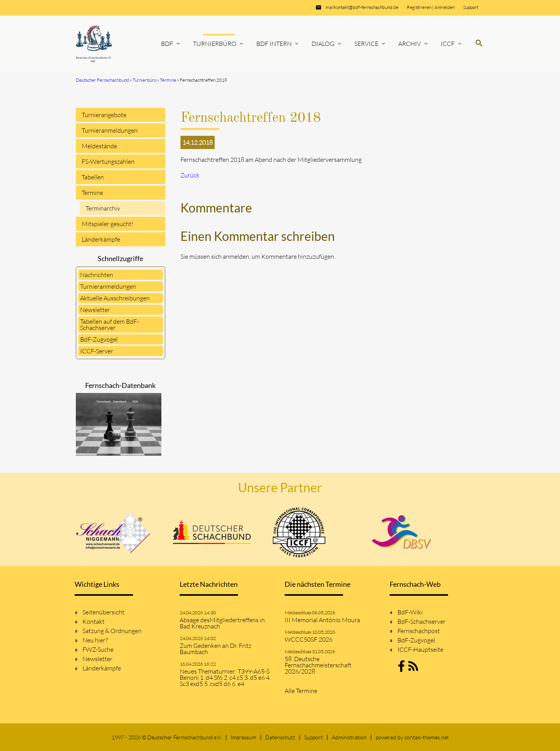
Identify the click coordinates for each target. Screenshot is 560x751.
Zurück (190, 175)
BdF (171, 44)
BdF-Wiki (410, 612)
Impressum (243, 737)
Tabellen (93, 177)
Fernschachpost (419, 631)
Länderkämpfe (101, 239)
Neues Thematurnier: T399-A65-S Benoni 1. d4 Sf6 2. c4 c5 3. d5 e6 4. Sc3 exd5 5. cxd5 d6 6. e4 (225, 677)
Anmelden (444, 7)
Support (471, 7)
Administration (349, 737)
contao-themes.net (427, 737)
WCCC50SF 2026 (309, 639)
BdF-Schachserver (422, 621)
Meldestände (99, 146)
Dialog (327, 44)
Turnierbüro (219, 44)
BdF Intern (278, 44)
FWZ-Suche (98, 649)
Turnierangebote (104, 115)
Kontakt (94, 621)
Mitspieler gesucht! (108, 224)
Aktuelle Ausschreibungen (115, 298)
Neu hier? (95, 640)
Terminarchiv (103, 208)
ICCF (452, 44)
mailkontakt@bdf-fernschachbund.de (362, 7)
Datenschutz (280, 737)
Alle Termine (301, 691)
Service (370, 44)
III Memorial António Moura (322, 620)
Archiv (414, 44)
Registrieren (419, 7)
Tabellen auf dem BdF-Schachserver (109, 325)
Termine (92, 193)
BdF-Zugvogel (99, 339)
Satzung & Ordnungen (112, 631)
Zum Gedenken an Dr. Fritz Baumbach (215, 649)
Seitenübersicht (103, 612)
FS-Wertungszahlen (108, 161)
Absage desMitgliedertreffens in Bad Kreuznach (222, 623)
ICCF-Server (97, 351)
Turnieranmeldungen (110, 130)
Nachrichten (97, 275)
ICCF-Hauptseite (420, 649)
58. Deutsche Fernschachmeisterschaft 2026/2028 (318, 665)
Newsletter (95, 310)
